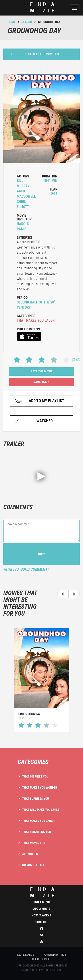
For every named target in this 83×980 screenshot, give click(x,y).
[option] (41, 680)
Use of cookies (42, 959)
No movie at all (33, 865)
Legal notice (26, 955)
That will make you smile (41, 810)
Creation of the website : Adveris (41, 970)
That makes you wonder (40, 787)
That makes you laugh (38, 821)
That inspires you (35, 776)
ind (40, 892)
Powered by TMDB (55, 955)
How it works (41, 915)
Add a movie (42, 909)
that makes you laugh (36, 320)
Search (27, 22)
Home (12, 22)
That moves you (34, 843)
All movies (30, 854)
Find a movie (42, 902)
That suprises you (36, 799)
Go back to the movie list (36, 54)
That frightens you (37, 832)
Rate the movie (42, 371)
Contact (42, 922)
